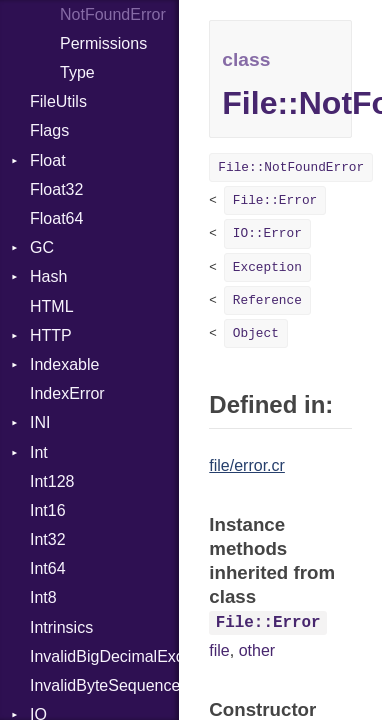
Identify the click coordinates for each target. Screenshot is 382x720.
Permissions (103, 43)
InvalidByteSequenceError (104, 685)
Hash (48, 276)
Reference (267, 300)
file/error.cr (247, 465)
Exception (267, 267)
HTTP (51, 335)
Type (77, 72)
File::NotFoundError (291, 167)
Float (48, 160)
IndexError (67, 393)
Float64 (56, 218)
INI (40, 422)
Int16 (48, 510)
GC (42, 247)
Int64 (48, 568)
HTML (52, 306)
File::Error (275, 200)
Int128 (52, 481)
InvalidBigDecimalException (104, 656)
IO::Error (267, 233)
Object (256, 333)
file (219, 650)
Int (39, 452)
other (257, 650)
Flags (49, 130)
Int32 (48, 539)
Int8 (43, 597)
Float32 (56, 189)
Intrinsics (61, 627)
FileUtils (58, 101)
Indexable (64, 364)
